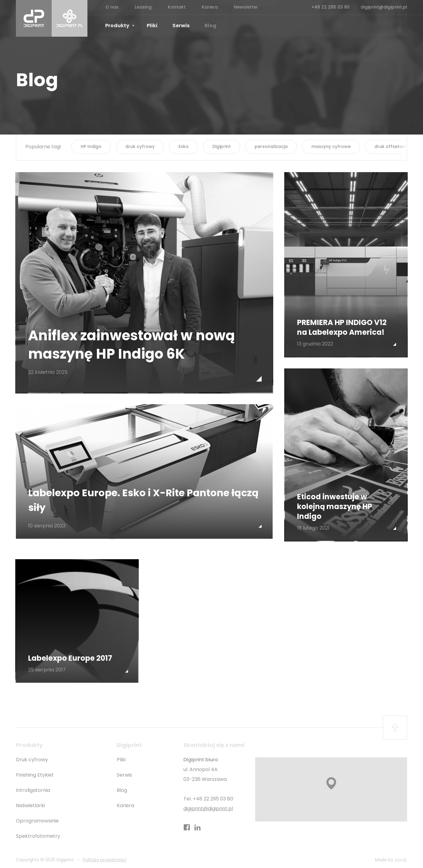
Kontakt (171, 7)
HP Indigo (91, 146)
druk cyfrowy (140, 146)
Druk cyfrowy (32, 757)
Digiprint (222, 146)
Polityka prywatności (105, 857)
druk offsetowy (392, 146)
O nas (111, 7)
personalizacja (271, 146)
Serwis (175, 26)
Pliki (149, 26)
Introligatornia (33, 788)
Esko (184, 146)
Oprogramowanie (37, 818)
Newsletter (237, 7)
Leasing (140, 7)
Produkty (120, 26)
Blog (202, 26)
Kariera (202, 7)
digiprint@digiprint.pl (384, 7)
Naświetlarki (30, 803)
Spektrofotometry (38, 834)
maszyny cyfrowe (331, 146)
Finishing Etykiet (35, 772)
